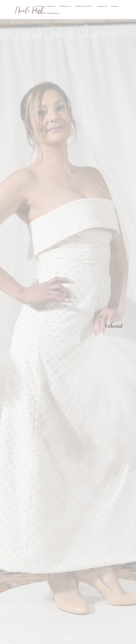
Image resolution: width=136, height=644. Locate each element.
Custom (114, 6)
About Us (51, 6)
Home (41, 6)
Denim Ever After (83, 6)
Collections (64, 6)
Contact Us (102, 6)
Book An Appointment (48, 13)
